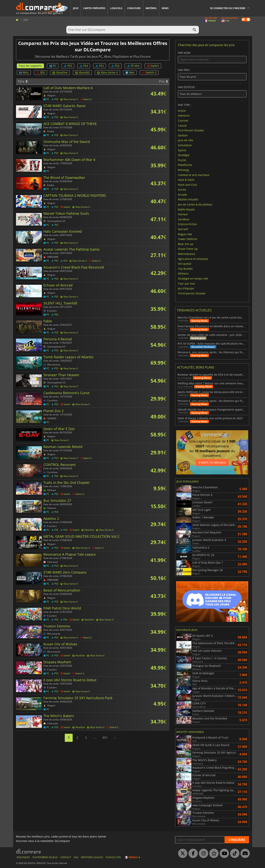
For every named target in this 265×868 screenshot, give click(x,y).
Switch (153, 66)
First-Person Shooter (191, 130)
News (165, 8)
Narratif (183, 229)
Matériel (151, 8)
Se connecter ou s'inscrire (228, 8)
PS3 (99, 66)
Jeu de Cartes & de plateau (195, 204)
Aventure (184, 115)
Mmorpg (183, 170)
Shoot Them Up (188, 249)
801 (105, 738)
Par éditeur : (212, 92)
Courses (183, 120)
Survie (182, 190)
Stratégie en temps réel (193, 278)
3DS (40, 72)
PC (53, 66)
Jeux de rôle (185, 140)
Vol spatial (185, 264)
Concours (134, 8)
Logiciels (116, 8)
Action (182, 110)
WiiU (24, 72)
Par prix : (212, 74)
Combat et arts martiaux (194, 175)
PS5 (68, 66)
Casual (182, 125)
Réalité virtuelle (188, 199)
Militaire (183, 273)
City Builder (185, 268)
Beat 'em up (186, 244)
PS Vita (133, 66)
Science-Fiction (188, 224)
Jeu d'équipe (186, 288)
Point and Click (187, 185)
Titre (23, 81)
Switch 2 (149, 72)
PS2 (115, 66)
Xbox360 (82, 72)
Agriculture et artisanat (193, 259)
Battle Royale (186, 209)
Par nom (212, 57)
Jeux (76, 8)
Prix (163, 81)
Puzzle (182, 160)
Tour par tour (187, 283)
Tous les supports (30, 66)
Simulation (185, 145)
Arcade (182, 194)
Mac (130, 72)
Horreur (183, 214)
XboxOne (60, 72)
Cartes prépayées (94, 8)
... (95, 738)
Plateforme (185, 165)
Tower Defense (188, 239)
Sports (182, 150)
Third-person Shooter (192, 293)
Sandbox (183, 219)
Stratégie (184, 155)
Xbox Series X (107, 72)
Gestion (183, 135)
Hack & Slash (186, 180)
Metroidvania (186, 254)
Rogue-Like (185, 234)
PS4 (84, 66)
